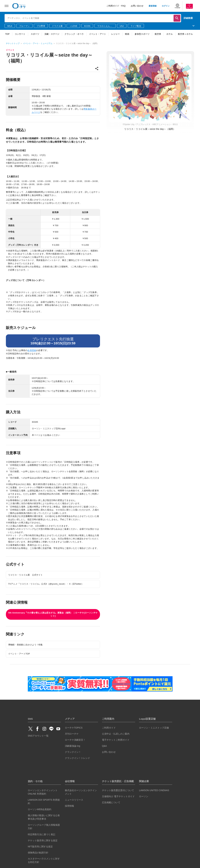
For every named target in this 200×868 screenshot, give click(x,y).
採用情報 (69, 806)
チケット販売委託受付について (118, 790)
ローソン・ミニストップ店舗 (154, 728)
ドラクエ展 (57, 26)
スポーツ (35, 34)
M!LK (10, 26)
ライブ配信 (136, 26)
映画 (127, 34)
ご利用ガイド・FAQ (116, 6)
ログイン (166, 6)
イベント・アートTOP (19, 654)
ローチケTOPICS (74, 728)
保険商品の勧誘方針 (38, 853)
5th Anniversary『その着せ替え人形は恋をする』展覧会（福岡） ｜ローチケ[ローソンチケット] (53, 614)
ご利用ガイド (109, 728)
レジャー (116, 34)
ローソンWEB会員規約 (40, 809)
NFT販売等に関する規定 (40, 847)
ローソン (144, 796)
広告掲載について (111, 802)
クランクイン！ (73, 752)
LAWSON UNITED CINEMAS (154, 790)
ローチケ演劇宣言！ (75, 740)
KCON (87, 26)
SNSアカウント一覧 (38, 736)
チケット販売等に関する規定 (43, 840)
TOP (7, 34)
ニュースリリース (74, 800)
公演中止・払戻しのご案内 (116, 734)
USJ (122, 26)
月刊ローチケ (72, 734)
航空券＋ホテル (185, 34)
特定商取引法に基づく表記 (42, 834)
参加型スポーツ (142, 34)
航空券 (158, 34)
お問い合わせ (137, 6)
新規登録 (153, 6)
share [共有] (97, 69)
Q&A (104, 746)
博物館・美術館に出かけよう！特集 (25, 645)
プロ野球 (41, 26)
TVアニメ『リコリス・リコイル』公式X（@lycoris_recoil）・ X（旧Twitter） (46, 584)
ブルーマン (24, 26)
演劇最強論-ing (72, 746)
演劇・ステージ (52, 34)
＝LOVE (73, 26)
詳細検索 (188, 18)
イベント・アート (98, 34)
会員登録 (32, 350)
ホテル (170, 34)
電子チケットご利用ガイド (116, 740)
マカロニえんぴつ (105, 26)
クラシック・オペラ (74, 34)
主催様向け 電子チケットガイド (118, 796)
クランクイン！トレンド (77, 758)
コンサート (20, 34)
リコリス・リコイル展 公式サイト (25, 575)
